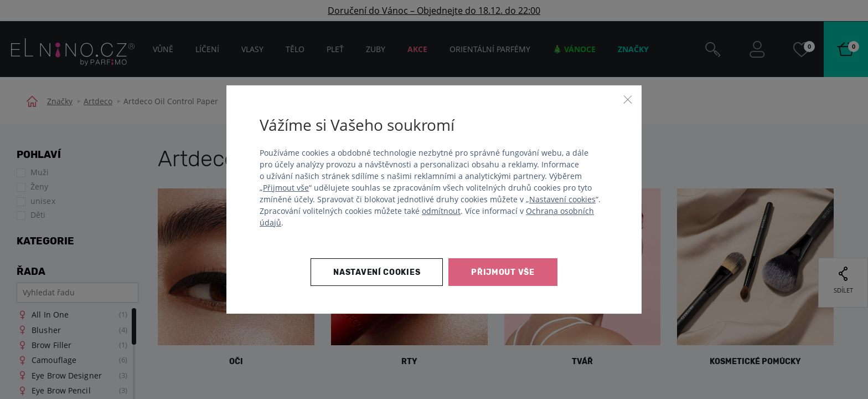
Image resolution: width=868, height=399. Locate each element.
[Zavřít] (628, 99)
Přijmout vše (286, 188)
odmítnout (441, 211)
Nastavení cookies (562, 199)
